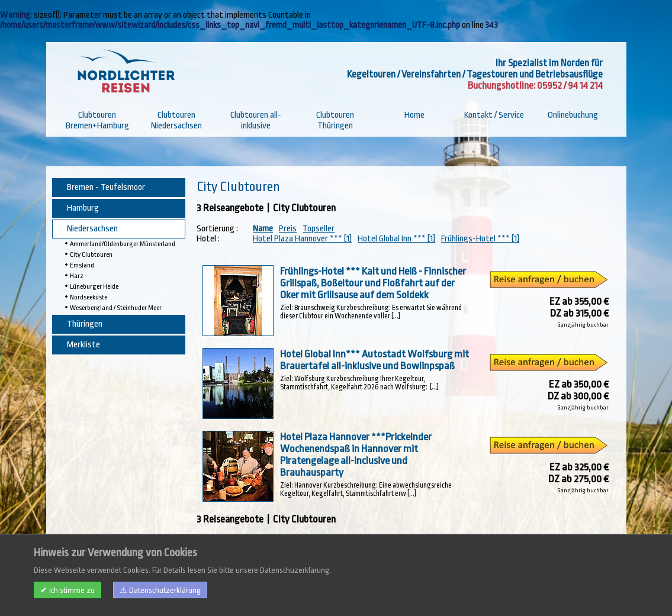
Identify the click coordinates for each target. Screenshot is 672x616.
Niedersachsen (92, 229)
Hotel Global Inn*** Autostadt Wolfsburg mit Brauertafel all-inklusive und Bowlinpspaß (374, 360)
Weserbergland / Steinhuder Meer (116, 308)
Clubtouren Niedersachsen (176, 120)
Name (263, 229)
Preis (288, 229)
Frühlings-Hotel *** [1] (480, 239)
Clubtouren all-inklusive (256, 120)
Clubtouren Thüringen (335, 120)
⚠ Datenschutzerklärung (160, 590)
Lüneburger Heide (94, 287)
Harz (77, 276)
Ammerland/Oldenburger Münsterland (123, 244)
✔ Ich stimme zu (67, 590)
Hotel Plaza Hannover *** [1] (302, 239)
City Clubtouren (91, 255)
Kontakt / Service (494, 115)
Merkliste (83, 345)
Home (414, 115)
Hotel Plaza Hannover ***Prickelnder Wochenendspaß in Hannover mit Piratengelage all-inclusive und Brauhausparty (355, 454)
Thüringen (85, 324)
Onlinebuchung (573, 115)
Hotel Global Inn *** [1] (396, 239)
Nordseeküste (89, 297)
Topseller (319, 229)
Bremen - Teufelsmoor (106, 187)
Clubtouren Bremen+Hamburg (97, 120)
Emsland (82, 265)
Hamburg (83, 208)
